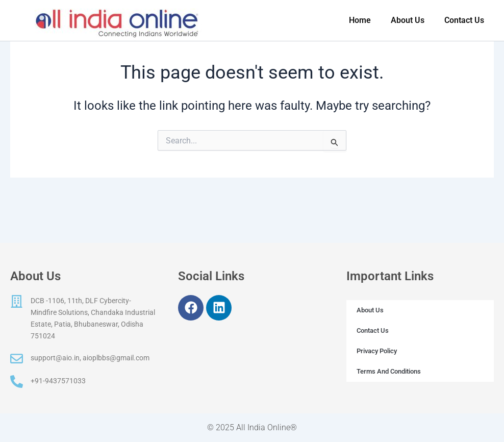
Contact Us (373, 330)
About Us (370, 310)
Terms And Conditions (389, 371)
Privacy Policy (377, 351)
